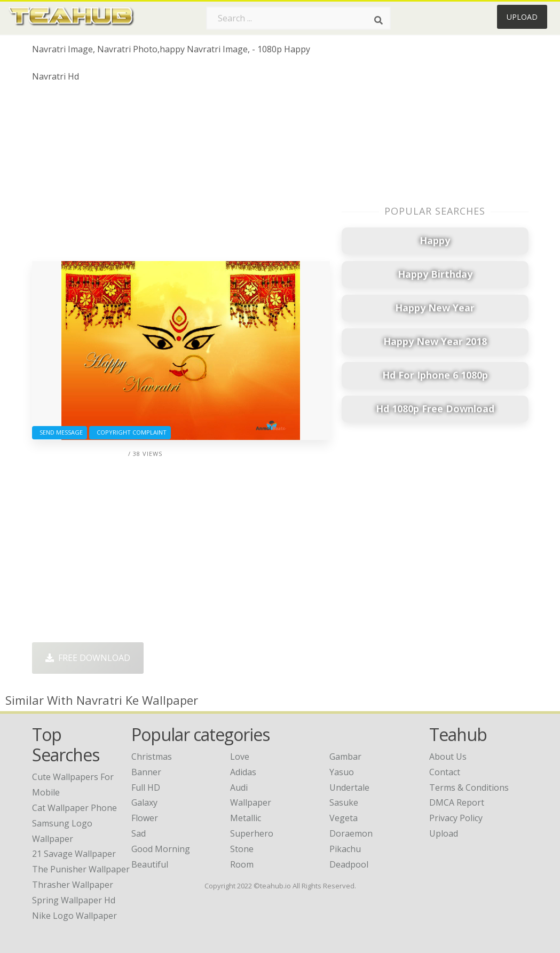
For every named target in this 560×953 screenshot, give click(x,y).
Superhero (252, 833)
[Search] (378, 20)
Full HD (146, 787)
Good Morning (161, 849)
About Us (448, 757)
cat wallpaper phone (74, 808)
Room (242, 864)
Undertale (349, 787)
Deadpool (349, 864)
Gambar (345, 757)
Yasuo (342, 772)
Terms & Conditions (469, 787)
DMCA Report (457, 802)
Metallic (246, 818)
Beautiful (150, 864)
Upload (522, 17)
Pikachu (345, 849)
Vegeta (344, 818)
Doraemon (351, 833)
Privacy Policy (456, 818)
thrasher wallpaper (73, 885)
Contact (445, 772)
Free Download (88, 658)
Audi (239, 787)
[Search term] (298, 18)
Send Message (60, 432)
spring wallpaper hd (74, 900)
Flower (145, 818)
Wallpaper (251, 802)
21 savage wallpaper (74, 854)
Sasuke (344, 802)
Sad (139, 833)
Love (240, 757)
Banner (146, 772)
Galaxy (144, 802)
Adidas (243, 772)
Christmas (152, 757)
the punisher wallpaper (81, 869)
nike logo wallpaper (74, 916)
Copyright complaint (130, 432)
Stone (242, 849)
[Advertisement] (181, 176)
